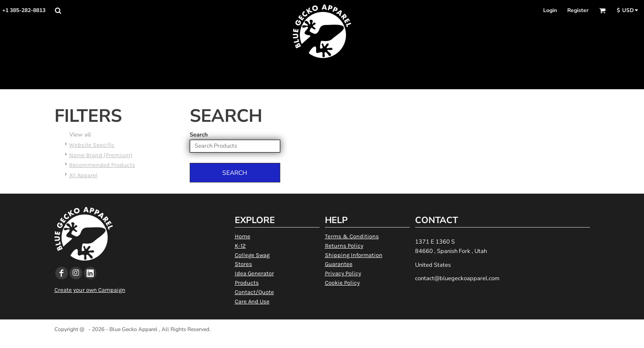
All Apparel (83, 175)
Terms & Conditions (352, 236)
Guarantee (339, 264)
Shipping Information (354, 255)
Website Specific (92, 145)
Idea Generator (254, 273)
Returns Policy (344, 246)
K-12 (240, 246)
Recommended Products (102, 165)
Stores (243, 264)
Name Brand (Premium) (101, 155)
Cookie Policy (342, 283)
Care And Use (252, 301)
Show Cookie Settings (322, 341)
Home (243, 236)
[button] (58, 10)
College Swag (252, 255)
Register (578, 10)
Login (550, 10)
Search (199, 135)
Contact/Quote (254, 292)
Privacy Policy (343, 273)
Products (247, 283)
